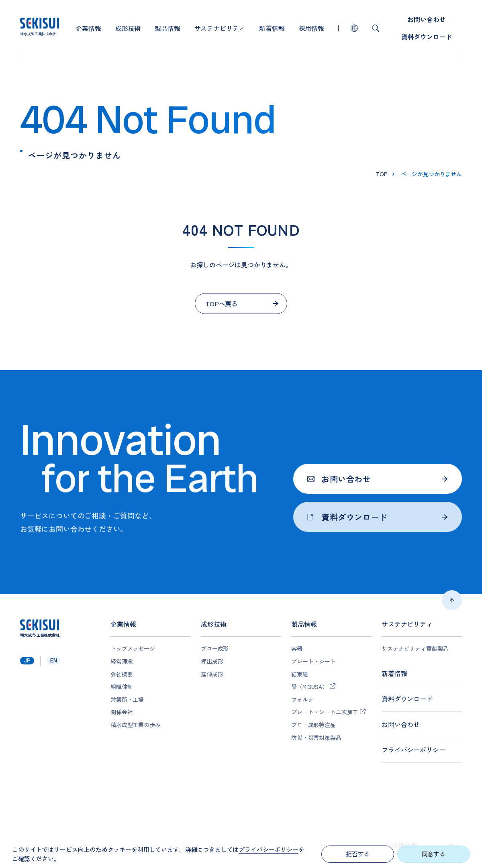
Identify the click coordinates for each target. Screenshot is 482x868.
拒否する (358, 854)
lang (354, 28)
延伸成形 (212, 674)
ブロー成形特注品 (314, 725)
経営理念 (122, 661)
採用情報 (311, 28)
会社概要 (122, 674)
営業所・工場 (127, 700)
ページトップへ (452, 600)
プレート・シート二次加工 (325, 712)
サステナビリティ (220, 28)
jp (27, 660)
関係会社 (122, 712)
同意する (434, 854)
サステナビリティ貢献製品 (415, 649)
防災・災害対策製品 (316, 738)
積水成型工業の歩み (136, 725)
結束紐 (300, 674)
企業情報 (88, 28)
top (382, 174)
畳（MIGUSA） (309, 687)
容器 (297, 649)
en (54, 660)
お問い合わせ (426, 19)
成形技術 (128, 28)
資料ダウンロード (427, 37)
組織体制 (122, 687)
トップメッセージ (133, 649)
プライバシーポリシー (413, 750)
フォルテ (302, 700)
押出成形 (212, 661)
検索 (376, 28)
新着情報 (272, 28)
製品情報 (167, 28)
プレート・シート (314, 661)
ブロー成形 (215, 649)
